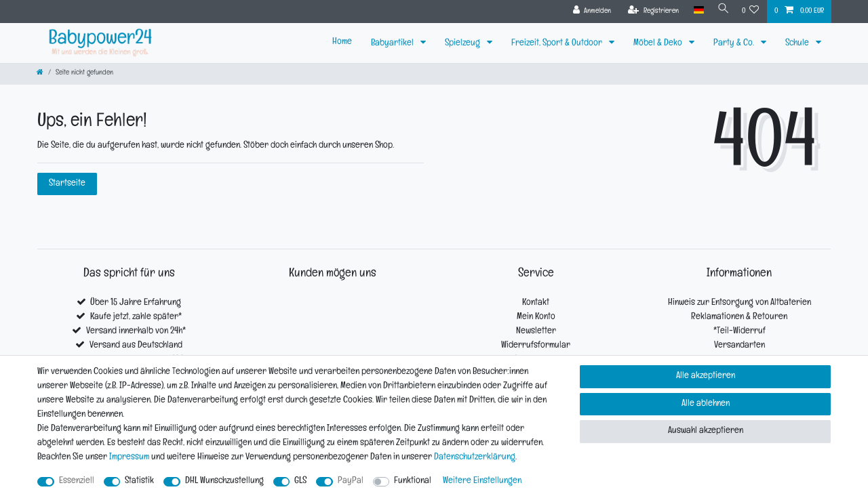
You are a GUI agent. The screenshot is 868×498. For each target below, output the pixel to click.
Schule (798, 44)
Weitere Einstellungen (482, 481)
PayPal (351, 481)
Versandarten (739, 346)
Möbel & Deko (659, 44)
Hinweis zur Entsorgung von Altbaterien (739, 303)
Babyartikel (393, 44)
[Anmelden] (588, 12)
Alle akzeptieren (706, 376)
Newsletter (536, 332)
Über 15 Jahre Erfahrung (136, 303)
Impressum (129, 458)
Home (342, 42)
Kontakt (536, 303)
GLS (300, 481)
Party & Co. (735, 44)
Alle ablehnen (706, 404)
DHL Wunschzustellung (224, 481)
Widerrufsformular (536, 346)
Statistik (139, 481)
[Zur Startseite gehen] (40, 74)
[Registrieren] (649, 12)
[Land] (694, 11)
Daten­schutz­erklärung (475, 458)
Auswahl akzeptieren (706, 431)
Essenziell (77, 481)
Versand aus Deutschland (136, 346)
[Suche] (721, 11)
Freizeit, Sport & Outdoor (558, 44)
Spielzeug (463, 44)
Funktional (413, 481)
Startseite (67, 184)
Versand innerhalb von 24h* (136, 332)
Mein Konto (536, 317)
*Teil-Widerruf (739, 332)
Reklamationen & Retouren (739, 317)
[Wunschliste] (751, 12)
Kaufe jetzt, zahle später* (136, 317)
